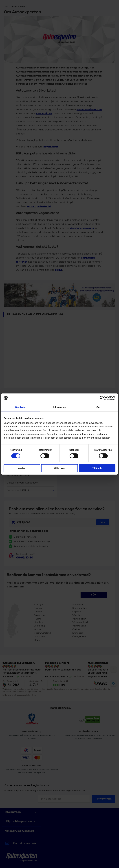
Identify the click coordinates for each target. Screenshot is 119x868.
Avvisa (22, 468)
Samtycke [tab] (21, 407)
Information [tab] (59, 407)
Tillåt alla (97, 468)
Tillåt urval (60, 468)
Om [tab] (98, 407)
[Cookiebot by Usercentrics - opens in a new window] (102, 398)
